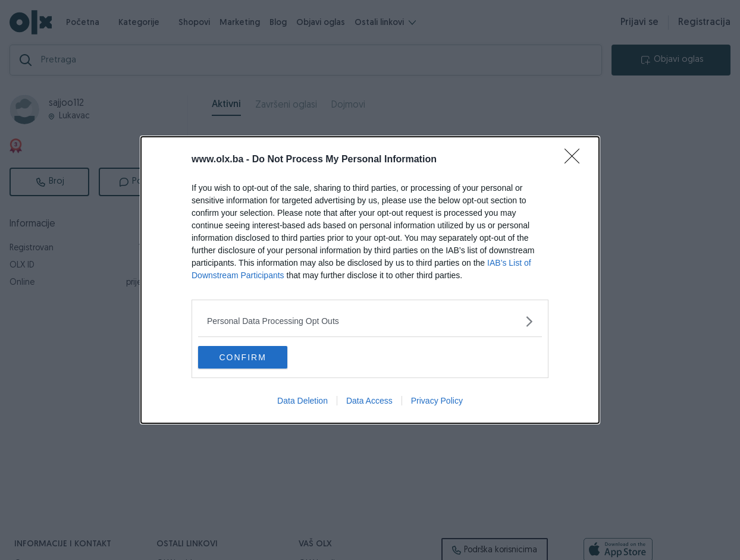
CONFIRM (254, 357)
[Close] (576, 159)
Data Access (369, 401)
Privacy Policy (437, 401)
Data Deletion (302, 401)
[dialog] (370, 280)
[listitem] (370, 321)
